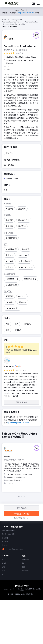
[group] (21, 465)
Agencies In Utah (31, 22)
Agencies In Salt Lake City (15, 24)
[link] (33, 4)
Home (4, 20)
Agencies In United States (12, 22)
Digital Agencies (16, 20)
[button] (36, 35)
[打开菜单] (38, 4)
